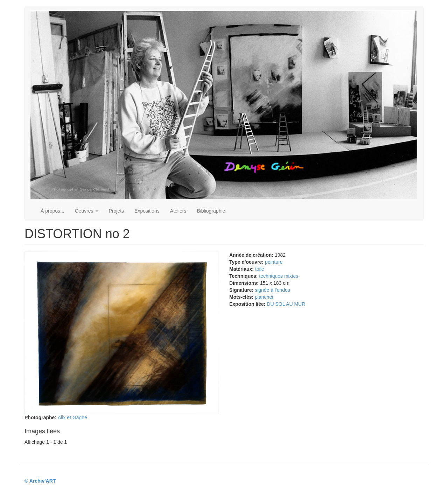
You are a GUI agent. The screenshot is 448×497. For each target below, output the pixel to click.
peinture (274, 262)
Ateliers (178, 211)
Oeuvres (87, 211)
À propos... (52, 211)
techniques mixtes (279, 276)
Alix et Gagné (72, 417)
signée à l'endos (272, 290)
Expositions (147, 211)
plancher (264, 297)
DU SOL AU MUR (286, 304)
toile (260, 269)
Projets (117, 211)
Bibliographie (211, 211)
